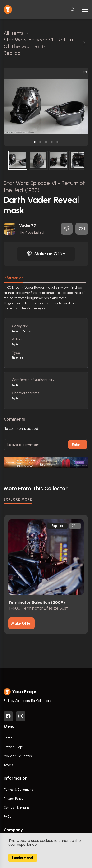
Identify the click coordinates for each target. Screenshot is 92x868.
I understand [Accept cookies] (23, 858)
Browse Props (14, 747)
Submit (78, 445)
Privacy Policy (13, 799)
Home (8, 738)
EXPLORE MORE (18, 499)
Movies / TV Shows (18, 756)
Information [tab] (13, 278)
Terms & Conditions (18, 790)
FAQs (7, 817)
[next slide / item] (85, 107)
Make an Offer (46, 254)
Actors (8, 765)
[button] (35, 142)
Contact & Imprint (17, 808)
